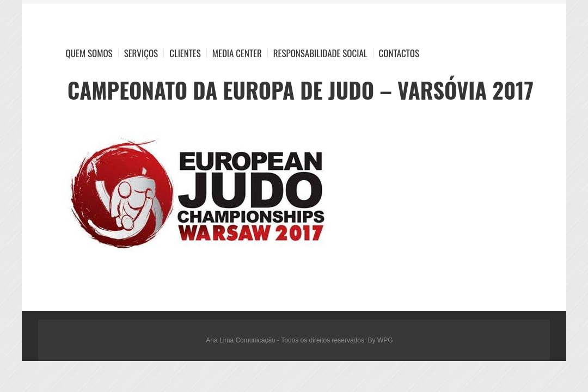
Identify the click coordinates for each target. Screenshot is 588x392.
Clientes (185, 53)
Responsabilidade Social (320, 53)
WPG (385, 340)
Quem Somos (89, 53)
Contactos (399, 53)
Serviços (141, 53)
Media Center (237, 53)
